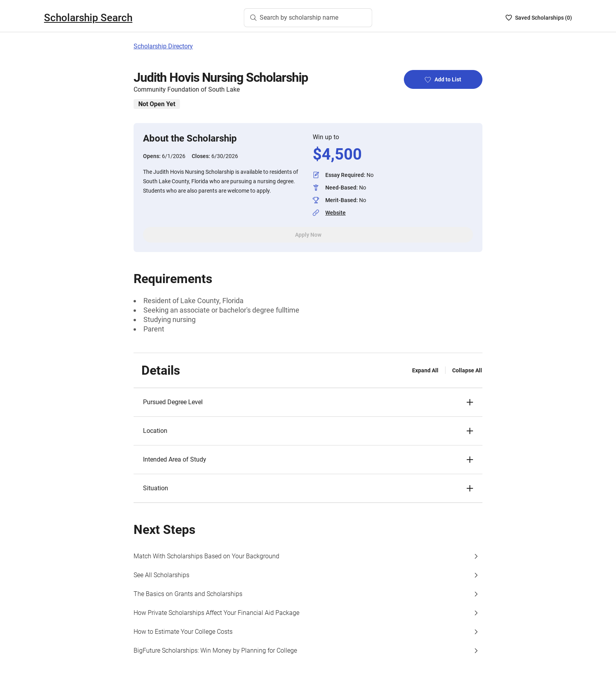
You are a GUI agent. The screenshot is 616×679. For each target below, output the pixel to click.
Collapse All (467, 370)
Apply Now (308, 235)
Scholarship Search (88, 18)
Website (335, 213)
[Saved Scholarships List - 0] (539, 18)
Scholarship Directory (163, 46)
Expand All (425, 370)
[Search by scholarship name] (308, 18)
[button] (308, 402)
